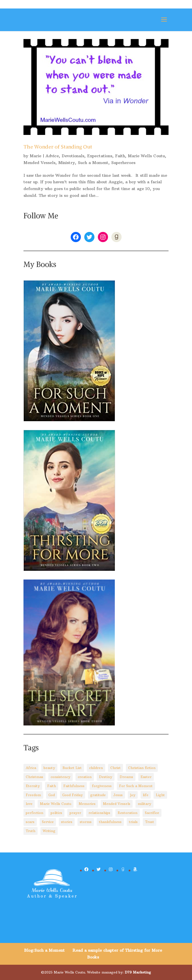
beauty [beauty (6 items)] (49, 768)
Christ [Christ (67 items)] (116, 768)
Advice (52, 156)
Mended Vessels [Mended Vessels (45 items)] (117, 804)
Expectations (100, 156)
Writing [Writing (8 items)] (49, 831)
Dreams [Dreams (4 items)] (126, 777)
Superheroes (123, 163)
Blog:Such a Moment (44, 950)
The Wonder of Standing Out (58, 147)
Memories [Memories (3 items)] (87, 804)
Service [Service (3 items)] (48, 822)
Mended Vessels (39, 163)
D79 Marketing (138, 972)
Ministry (67, 163)
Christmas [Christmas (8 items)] (34, 777)
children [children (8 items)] (96, 768)
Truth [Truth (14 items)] (31, 831)
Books (93, 957)
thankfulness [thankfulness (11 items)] (110, 822)
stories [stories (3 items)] (67, 822)
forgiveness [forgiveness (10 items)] (102, 786)
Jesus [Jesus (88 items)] (118, 795)
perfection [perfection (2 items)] (34, 813)
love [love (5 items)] (29, 804)
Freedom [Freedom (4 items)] (33, 795)
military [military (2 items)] (144, 804)
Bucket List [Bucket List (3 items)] (72, 768)
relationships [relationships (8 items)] (99, 813)
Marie (35, 156)
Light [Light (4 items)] (160, 795)
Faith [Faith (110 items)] (52, 786)
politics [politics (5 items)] (56, 813)
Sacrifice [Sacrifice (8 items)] (152, 813)
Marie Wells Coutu (146, 156)
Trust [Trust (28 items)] (150, 822)
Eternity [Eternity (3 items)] (33, 786)
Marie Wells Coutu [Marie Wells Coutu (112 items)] (56, 804)
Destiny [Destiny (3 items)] (106, 777)
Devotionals (73, 156)
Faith (120, 156)
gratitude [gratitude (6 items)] (98, 795)
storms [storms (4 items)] (86, 822)
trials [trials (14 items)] (133, 822)
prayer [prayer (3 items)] (75, 813)
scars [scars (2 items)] (30, 822)
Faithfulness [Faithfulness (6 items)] (74, 786)
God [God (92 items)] (52, 795)
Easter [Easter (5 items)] (146, 777)
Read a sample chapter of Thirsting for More (117, 950)
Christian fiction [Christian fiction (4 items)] (142, 768)
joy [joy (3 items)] (133, 795)
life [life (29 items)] (146, 795)
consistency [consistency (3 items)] (61, 777)
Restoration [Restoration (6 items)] (128, 813)
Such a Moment (93, 163)
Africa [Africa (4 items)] (31, 768)
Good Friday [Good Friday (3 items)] (73, 795)
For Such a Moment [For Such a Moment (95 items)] (136, 786)
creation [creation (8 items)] (85, 777)
